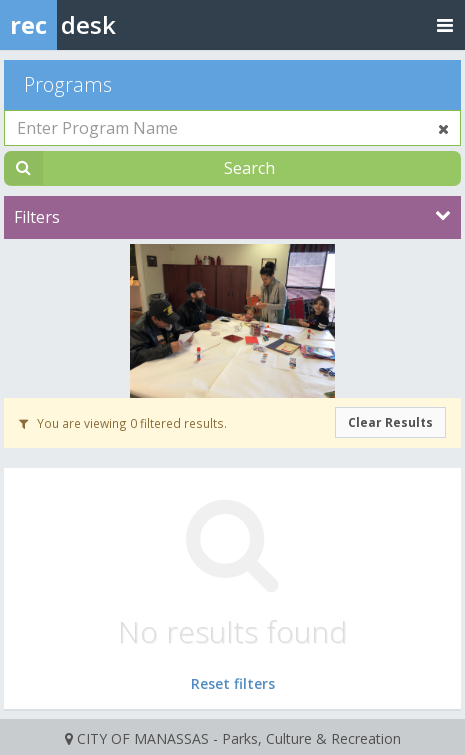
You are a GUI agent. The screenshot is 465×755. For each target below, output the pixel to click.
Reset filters (233, 683)
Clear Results (390, 422)
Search (249, 168)
